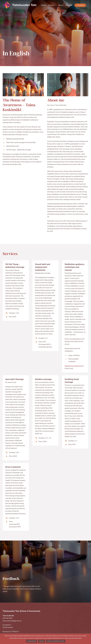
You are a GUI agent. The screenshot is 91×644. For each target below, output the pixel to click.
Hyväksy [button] (41, 641)
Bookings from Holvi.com (73, 366)
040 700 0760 (7, 618)
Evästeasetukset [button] (32, 641)
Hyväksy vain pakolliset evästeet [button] (56, 641)
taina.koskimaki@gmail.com (12, 621)
